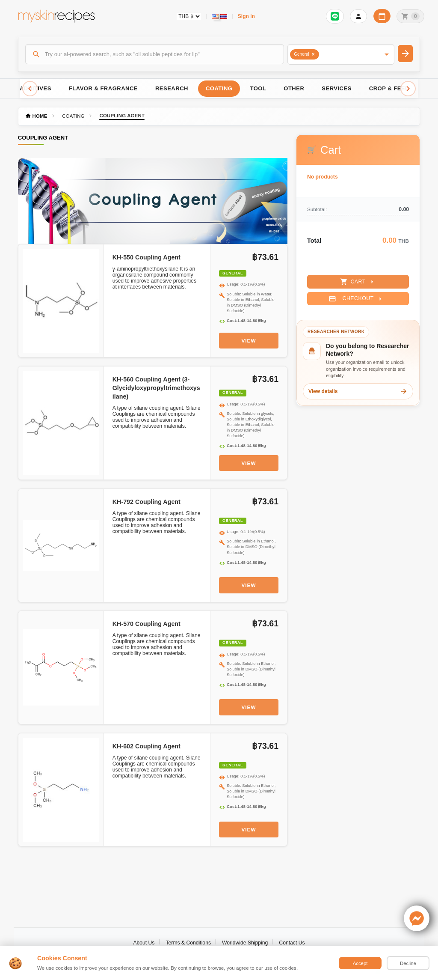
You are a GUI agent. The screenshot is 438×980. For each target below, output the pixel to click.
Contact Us (292, 943)
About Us (144, 943)
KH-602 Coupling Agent (146, 746)
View (249, 341)
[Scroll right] (408, 89)
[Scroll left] (30, 89)
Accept (360, 963)
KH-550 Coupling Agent (146, 257)
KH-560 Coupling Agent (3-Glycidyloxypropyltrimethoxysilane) (156, 388)
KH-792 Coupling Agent (146, 502)
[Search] (155, 54)
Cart (358, 282)
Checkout (356, 299)
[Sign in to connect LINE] (335, 16)
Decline (408, 963)
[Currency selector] (189, 16)
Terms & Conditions (188, 943)
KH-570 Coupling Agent (146, 624)
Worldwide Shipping (245, 943)
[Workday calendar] (382, 16)
